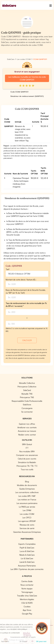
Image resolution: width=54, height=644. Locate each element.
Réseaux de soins (27, 525)
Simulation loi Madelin (27, 462)
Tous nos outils (27, 469)
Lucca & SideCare (27, 551)
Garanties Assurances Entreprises (27, 532)
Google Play (27, 614)
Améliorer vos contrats (27, 427)
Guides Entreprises (27, 489)
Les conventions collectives (27, 492)
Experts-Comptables (27, 544)
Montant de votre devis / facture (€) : (21, 280)
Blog (27, 482)
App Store (27, 610)
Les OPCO (27, 518)
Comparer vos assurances (27, 455)
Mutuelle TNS (27, 394)
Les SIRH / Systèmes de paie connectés (27, 569)
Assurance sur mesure (27, 431)
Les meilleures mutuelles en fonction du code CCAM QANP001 (27, 78)
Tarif (8, 269)
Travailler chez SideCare (27, 596)
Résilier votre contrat (27, 435)
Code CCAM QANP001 (19, 92)
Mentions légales (27, 599)
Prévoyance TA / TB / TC (27, 466)
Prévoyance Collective (27, 387)
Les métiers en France (27, 500)
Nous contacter (27, 585)
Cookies (27, 607)
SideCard (27, 390)
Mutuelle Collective (27, 383)
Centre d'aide (27, 581)
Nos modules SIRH (27, 451)
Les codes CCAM (27, 514)
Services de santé (27, 528)
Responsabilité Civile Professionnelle (27, 401)
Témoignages (27, 592)
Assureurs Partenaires (27, 566)
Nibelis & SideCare (27, 555)
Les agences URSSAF (27, 521)
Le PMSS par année (27, 507)
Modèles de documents (27, 485)
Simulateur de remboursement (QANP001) (27, 96)
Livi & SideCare (27, 558)
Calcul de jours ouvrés (27, 459)
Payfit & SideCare (27, 548)
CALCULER (27, 340)
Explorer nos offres (27, 424)
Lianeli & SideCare (27, 562)
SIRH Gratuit (27, 444)
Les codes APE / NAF (27, 496)
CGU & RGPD (27, 603)
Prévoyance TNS (27, 397)
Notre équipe (27, 589)
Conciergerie (27, 408)
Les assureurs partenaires (27, 503)
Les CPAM (27, 510)
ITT (27, 448)
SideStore (27, 405)
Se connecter (27, 412)
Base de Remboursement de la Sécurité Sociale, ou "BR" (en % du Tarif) (26, 291)
